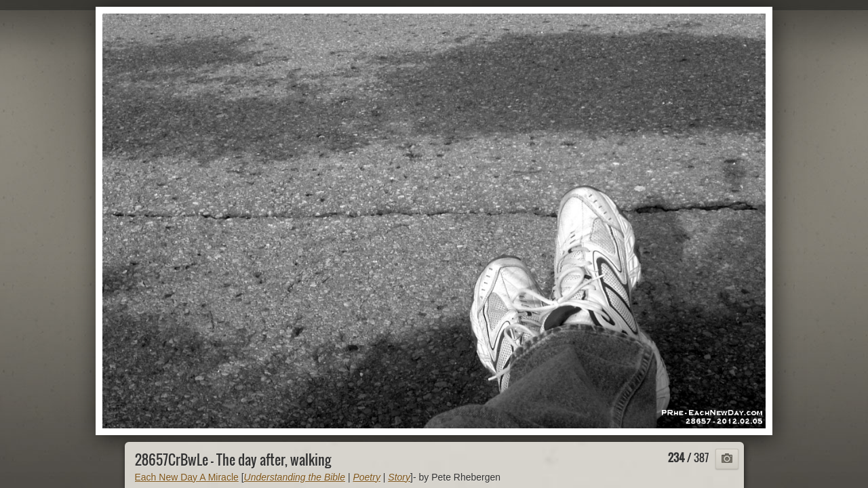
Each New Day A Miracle (187, 477)
